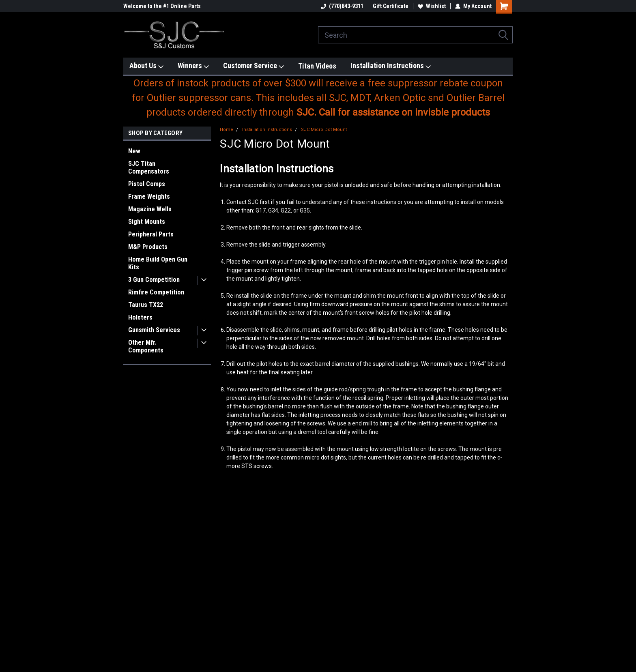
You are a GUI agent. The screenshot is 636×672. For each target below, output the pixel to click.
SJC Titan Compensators (149, 167)
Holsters (140, 317)
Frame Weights (149, 196)
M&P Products (148, 247)
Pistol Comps (147, 184)
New (134, 151)
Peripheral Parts (151, 234)
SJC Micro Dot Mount (324, 130)
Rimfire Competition (156, 292)
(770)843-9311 (342, 6)
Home (227, 130)
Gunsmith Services (154, 330)
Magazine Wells (150, 209)
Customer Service (254, 66)
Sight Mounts (147, 222)
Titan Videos (317, 66)
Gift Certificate (391, 6)
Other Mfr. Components (146, 346)
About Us (146, 66)
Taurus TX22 (146, 305)
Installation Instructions (391, 66)
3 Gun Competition (154, 280)
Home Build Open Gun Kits (158, 263)
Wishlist (432, 6)
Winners (193, 66)
